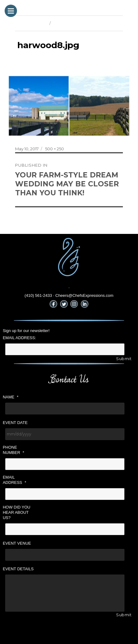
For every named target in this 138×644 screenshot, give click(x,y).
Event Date (15, 423)
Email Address (15, 480)
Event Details (18, 569)
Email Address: (19, 338)
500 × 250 (54, 149)
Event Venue (17, 543)
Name (11, 397)
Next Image (65, 23)
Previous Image (31, 23)
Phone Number (13, 450)
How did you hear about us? (17, 512)
